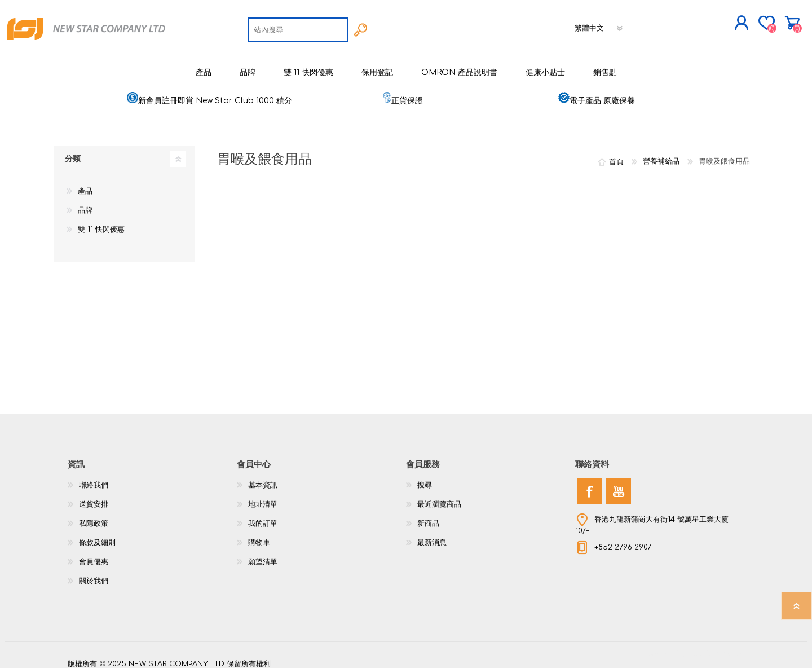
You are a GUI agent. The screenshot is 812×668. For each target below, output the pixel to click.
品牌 (85, 203)
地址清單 (263, 496)
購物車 (754, 19)
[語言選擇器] (599, 24)
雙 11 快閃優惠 (101, 222)
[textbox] (298, 26)
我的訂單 (263, 516)
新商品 (428, 516)
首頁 (616, 153)
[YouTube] (618, 483)
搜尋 (425, 477)
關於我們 (94, 573)
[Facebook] (590, 483)
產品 (85, 183)
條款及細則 (97, 535)
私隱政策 (94, 516)
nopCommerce (716, 645)
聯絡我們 (94, 477)
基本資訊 (263, 477)
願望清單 (263, 554)
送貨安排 (94, 496)
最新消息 (432, 535)
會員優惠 (94, 554)
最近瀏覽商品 (439, 496)
